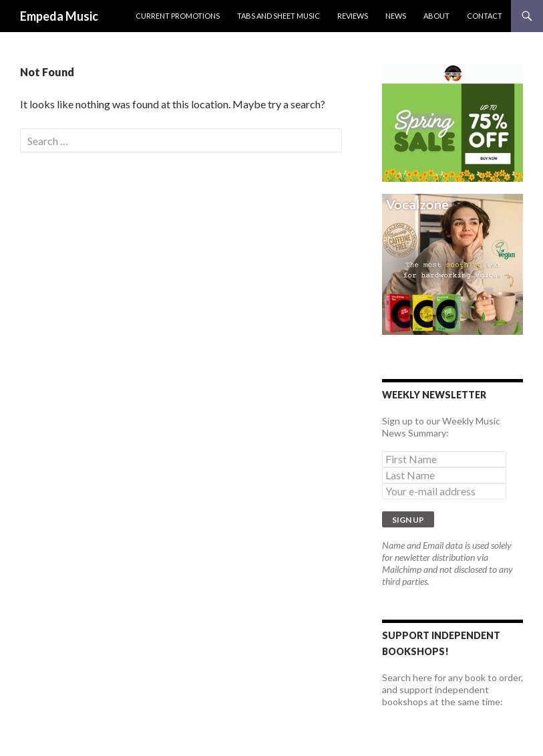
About (436, 16)
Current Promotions (178, 16)
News (396, 16)
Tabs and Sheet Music (279, 16)
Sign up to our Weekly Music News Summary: (441, 427)
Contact (485, 16)
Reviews (353, 16)
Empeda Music (59, 16)
